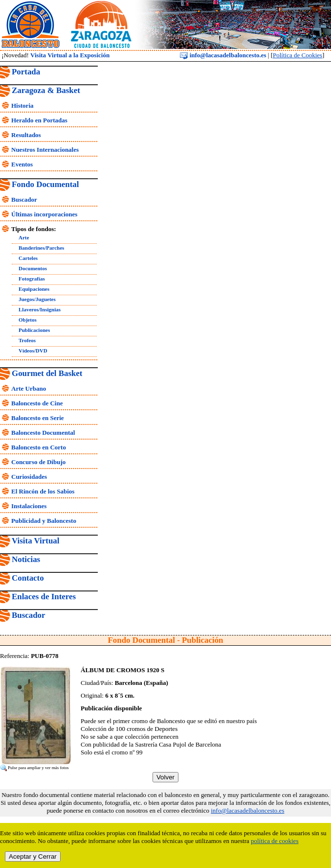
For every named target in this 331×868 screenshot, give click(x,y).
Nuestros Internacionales (45, 150)
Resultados (26, 135)
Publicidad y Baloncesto (44, 521)
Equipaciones (34, 289)
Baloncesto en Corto (39, 447)
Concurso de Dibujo (38, 462)
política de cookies (275, 841)
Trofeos (27, 340)
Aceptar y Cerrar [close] (33, 856)
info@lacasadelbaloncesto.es (223, 55)
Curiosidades (29, 477)
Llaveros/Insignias (40, 309)
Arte (24, 237)
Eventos (22, 164)
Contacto (28, 578)
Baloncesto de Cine (37, 403)
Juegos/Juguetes (37, 299)
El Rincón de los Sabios (43, 491)
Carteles (28, 258)
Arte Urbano (29, 388)
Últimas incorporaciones (44, 214)
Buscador (24, 199)
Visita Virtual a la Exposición (70, 55)
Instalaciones (29, 506)
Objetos (28, 320)
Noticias (26, 559)
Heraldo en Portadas (39, 120)
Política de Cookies (298, 55)
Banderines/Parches (41, 248)
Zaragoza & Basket (46, 90)
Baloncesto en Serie (38, 418)
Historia (22, 106)
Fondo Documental (45, 184)
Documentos (33, 268)
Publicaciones (34, 330)
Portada (26, 72)
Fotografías (32, 279)
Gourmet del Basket (47, 373)
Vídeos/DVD (33, 351)
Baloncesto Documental (43, 433)
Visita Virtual (35, 541)
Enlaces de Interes (44, 597)
